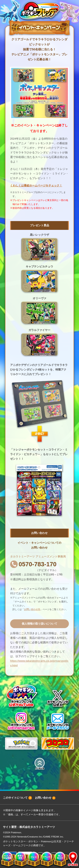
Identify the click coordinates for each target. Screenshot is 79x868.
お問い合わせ (43, 798)
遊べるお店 (71, 859)
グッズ (33, 859)
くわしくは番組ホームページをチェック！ (36, 186)
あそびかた (20, 859)
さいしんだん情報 (7, 859)
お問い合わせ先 (32, 609)
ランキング (59, 859)
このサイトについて (15, 798)
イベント (46, 859)
